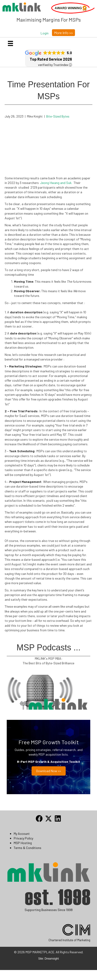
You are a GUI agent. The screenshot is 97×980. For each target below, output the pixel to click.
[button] (45, 33)
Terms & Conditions (27, 848)
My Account (22, 834)
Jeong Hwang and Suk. (57, 183)
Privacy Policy (23, 838)
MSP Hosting (23, 843)
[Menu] (10, 43)
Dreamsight (52, 959)
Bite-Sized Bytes (58, 116)
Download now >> (49, 771)
